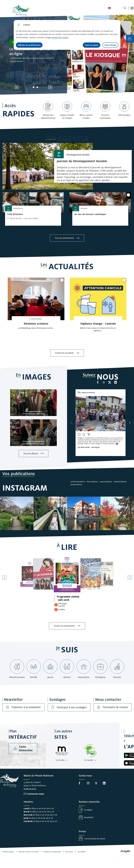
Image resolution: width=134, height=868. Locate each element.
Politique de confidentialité (52, 852)
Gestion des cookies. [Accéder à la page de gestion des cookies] (60, 37)
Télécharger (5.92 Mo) (63, 605)
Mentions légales (8, 852)
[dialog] (67, 35)
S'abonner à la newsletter (23, 707)
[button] (132, 8)
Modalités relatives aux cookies (29, 852)
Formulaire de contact (113, 707)
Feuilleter (62, 610)
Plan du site (69, 852)
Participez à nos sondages (69, 707)
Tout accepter (92, 45)
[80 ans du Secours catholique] (90, 214)
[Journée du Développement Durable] (82, 161)
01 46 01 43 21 (30, 789)
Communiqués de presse (95, 839)
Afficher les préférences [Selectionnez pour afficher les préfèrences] (29, 45)
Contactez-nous (36, 794)
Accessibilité (82, 852)
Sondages (88, 810)
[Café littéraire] (15, 214)
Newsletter (89, 817)
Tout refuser (110, 45)
